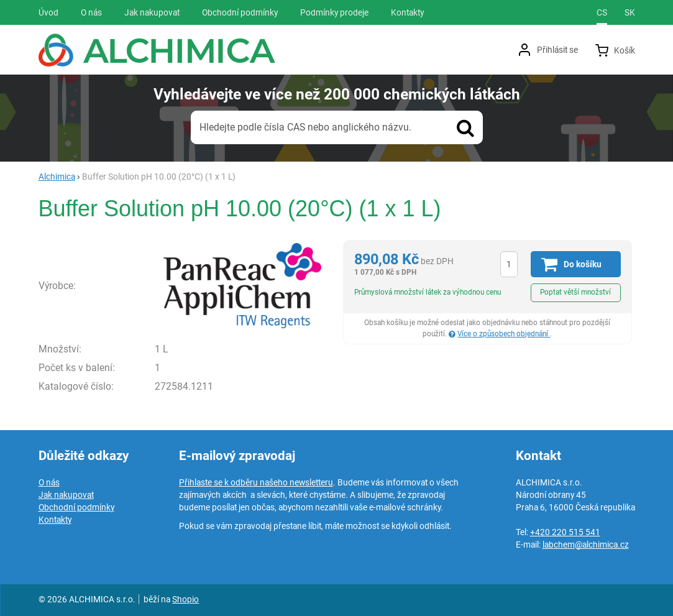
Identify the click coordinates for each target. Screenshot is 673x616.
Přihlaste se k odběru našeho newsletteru (256, 482)
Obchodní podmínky (76, 507)
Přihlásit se (557, 50)
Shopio (185, 599)
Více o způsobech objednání (504, 334)
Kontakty (55, 520)
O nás (49, 482)
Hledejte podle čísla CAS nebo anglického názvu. (305, 127)
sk (630, 12)
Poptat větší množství (575, 292)
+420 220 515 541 (565, 532)
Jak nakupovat (66, 495)
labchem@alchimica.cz (586, 545)
